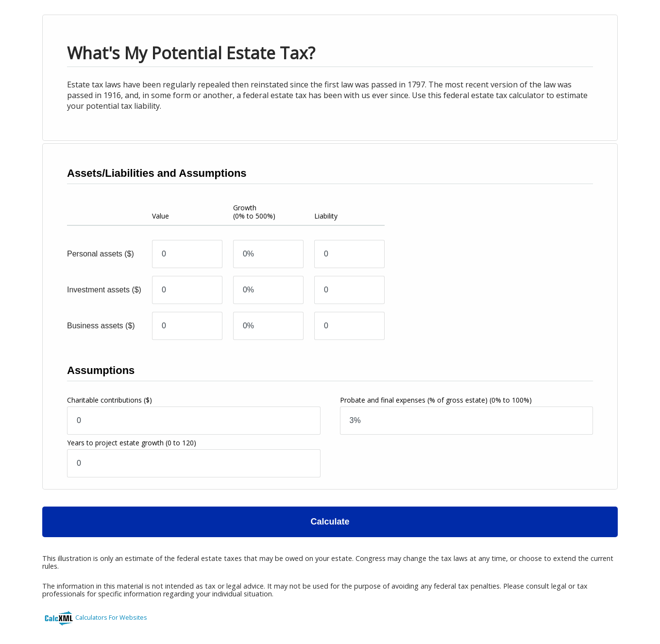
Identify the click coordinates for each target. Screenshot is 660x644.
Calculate (330, 522)
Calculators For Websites (111, 617)
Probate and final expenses (436, 400)
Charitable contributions (110, 400)
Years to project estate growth (132, 443)
